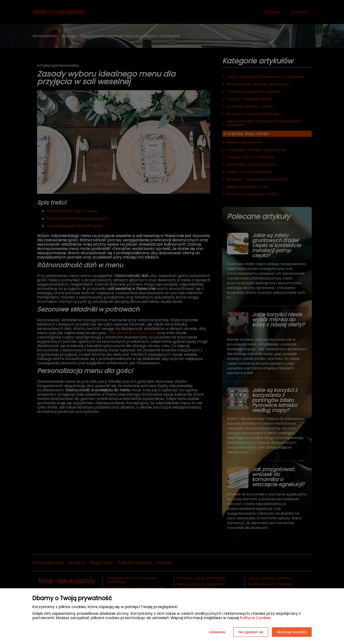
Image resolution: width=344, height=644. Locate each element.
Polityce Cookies (255, 618)
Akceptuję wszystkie (292, 632)
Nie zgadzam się (251, 632)
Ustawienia (217, 632)
